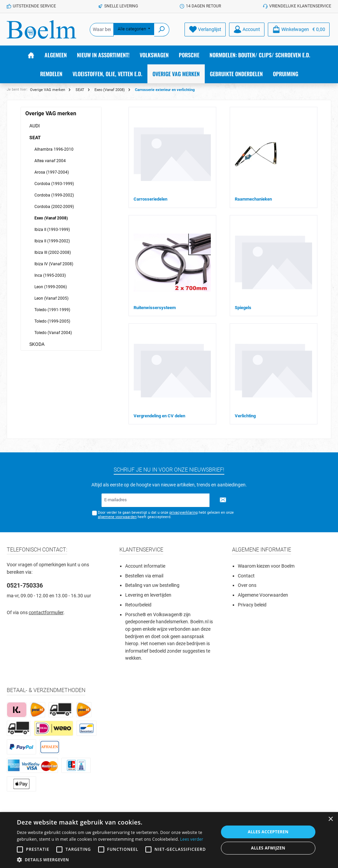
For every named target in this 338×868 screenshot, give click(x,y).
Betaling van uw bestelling (152, 585)
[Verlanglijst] (205, 29)
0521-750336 (25, 585)
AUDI (35, 126)
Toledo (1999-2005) (52, 321)
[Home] (31, 55)
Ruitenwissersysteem (155, 308)
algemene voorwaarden (117, 517)
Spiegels (243, 308)
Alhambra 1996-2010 (54, 149)
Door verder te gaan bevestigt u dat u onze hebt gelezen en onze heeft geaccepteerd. (166, 515)
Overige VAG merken (51, 113)
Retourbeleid (138, 605)
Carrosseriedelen (150, 199)
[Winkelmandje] (299, 29)
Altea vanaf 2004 (50, 161)
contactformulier (46, 613)
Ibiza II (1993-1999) (52, 230)
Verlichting (245, 416)
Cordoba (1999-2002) (54, 195)
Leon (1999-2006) (51, 287)
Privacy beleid (252, 605)
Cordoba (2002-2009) (54, 207)
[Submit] (223, 500)
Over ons (247, 585)
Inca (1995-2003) (50, 275)
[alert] (169, 840)
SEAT (35, 138)
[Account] (247, 29)
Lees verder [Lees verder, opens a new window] (192, 839)
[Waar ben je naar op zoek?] (102, 30)
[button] (115, 860)
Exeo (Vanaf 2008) (51, 218)
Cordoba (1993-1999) (54, 184)
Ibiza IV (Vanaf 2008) (54, 264)
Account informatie (145, 566)
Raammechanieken (253, 199)
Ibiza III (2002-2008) (53, 252)
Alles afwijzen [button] (268, 848)
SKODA (37, 344)
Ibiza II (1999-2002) (52, 241)
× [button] (330, 819)
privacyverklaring (184, 513)
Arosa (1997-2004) (52, 172)
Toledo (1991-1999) (52, 310)
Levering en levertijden (148, 595)
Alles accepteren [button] (268, 832)
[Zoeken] (162, 30)
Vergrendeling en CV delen (159, 416)
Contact (246, 576)
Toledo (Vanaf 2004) (53, 333)
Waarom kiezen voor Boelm (266, 566)
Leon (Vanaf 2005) (51, 298)
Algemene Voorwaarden (263, 595)
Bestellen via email (144, 576)
